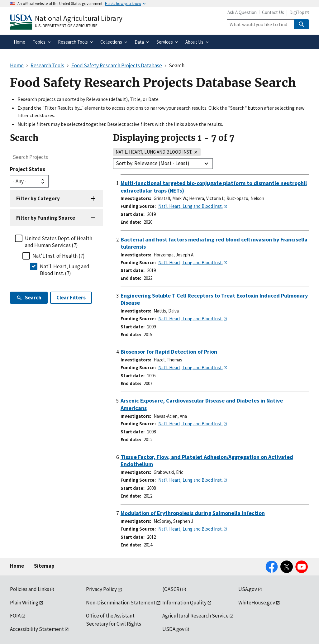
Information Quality (184, 603)
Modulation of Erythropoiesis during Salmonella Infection (193, 513)
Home (17, 566)
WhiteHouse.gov (257, 603)
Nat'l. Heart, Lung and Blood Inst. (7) (65, 270)
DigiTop (297, 12)
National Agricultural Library (79, 18)
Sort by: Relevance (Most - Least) (153, 163)
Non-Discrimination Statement (121, 603)
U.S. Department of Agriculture (66, 26)
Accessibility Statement (37, 629)
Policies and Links (30, 589)
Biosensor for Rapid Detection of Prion (169, 352)
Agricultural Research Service (195, 616)
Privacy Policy (101, 589)
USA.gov (248, 589)
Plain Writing (24, 603)
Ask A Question (242, 12)
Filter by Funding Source (46, 218)
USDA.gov (173, 629)
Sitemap (44, 566)
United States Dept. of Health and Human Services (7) (59, 242)
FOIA (15, 616)
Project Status (28, 169)
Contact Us (273, 12)
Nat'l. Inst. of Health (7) (59, 256)
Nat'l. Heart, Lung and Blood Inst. (190, 206)
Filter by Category (38, 198)
